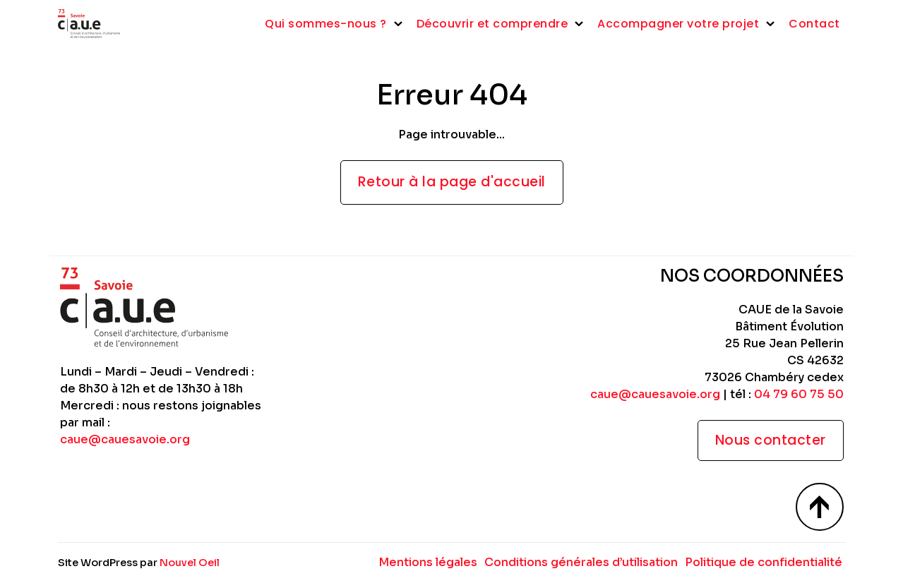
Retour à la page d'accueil (452, 182)
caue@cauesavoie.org (125, 439)
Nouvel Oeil (190, 563)
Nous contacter (771, 440)
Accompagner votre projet (678, 24)
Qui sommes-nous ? (326, 24)
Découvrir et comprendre (492, 24)
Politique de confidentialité (764, 562)
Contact (814, 24)
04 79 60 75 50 (799, 394)
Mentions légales (428, 562)
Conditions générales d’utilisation (581, 562)
